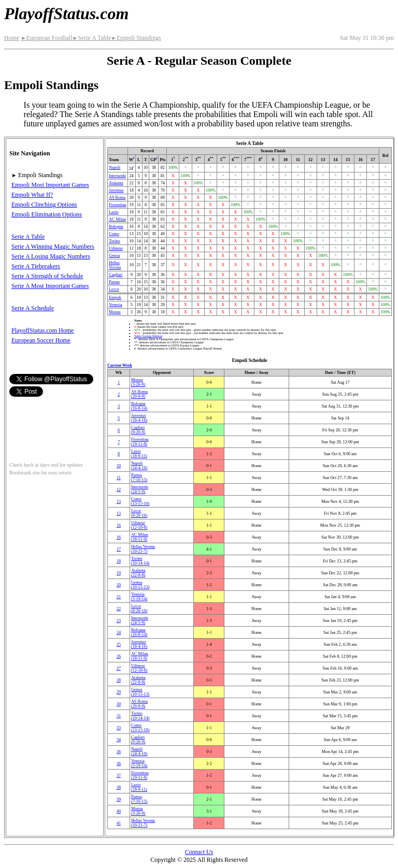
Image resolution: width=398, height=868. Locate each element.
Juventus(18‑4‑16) (139, 418)
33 (119, 728)
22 (119, 609)
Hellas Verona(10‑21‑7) (143, 549)
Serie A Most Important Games (50, 286)
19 (119, 573)
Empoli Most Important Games (50, 185)
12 (119, 490)
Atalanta (116, 183)
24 (119, 633)
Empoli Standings (136, 38)
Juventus (116, 190)
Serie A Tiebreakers (36, 266)
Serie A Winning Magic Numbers (53, 247)
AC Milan (117, 219)
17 (119, 549)
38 (119, 787)
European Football (46, 38)
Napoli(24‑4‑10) (139, 466)
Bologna (116, 227)
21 (119, 597)
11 (119, 478)
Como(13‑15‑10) (140, 501)
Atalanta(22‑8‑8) (138, 573)
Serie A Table (92, 38)
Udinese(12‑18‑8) (139, 525)
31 (119, 716)
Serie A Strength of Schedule (47, 276)
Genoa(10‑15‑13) (140, 585)
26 (119, 656)
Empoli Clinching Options (44, 205)
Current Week (120, 365)
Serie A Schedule (33, 308)
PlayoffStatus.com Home (42, 330)
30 (119, 704)
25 (119, 645)
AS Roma (117, 198)
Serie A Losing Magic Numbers (51, 256)
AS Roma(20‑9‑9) (139, 394)
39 (119, 799)
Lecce (114, 289)
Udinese (116, 248)
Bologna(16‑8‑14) (139, 406)
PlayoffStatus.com (66, 13)
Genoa (114, 256)
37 (119, 776)
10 (119, 466)
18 (119, 561)
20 (119, 585)
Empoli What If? (32, 195)
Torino (115, 241)
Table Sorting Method (148, 336)
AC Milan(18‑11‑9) (140, 537)
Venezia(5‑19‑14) (139, 597)
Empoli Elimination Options (47, 214)
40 (119, 811)
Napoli (115, 168)
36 (119, 752)
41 (119, 823)
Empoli (115, 298)
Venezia (116, 305)
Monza (115, 312)
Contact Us (199, 852)
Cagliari (116, 275)
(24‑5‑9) (140, 489)
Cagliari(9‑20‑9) (138, 430)
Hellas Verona (115, 265)
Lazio (114, 212)
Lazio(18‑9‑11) (139, 454)
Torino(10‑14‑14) (140, 561)
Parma (114, 282)
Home (12, 38)
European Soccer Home (41, 340)
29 (119, 692)
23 (119, 621)
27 (119, 668)
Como (114, 234)
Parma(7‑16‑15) (139, 478)
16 (119, 525)
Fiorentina (118, 205)
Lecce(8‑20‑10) (139, 513)
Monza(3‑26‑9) (138, 382)
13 (119, 502)
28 (119, 680)
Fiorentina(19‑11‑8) (140, 442)
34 (119, 740)
